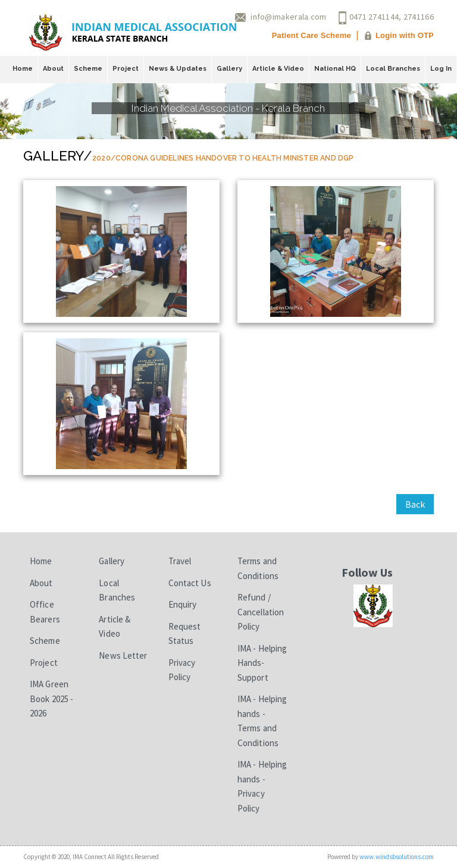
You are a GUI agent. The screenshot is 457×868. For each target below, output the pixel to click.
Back (415, 504)
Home (23, 69)
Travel (180, 561)
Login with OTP (405, 35)
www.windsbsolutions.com (397, 857)
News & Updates (178, 69)
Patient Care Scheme (312, 35)
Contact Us (190, 583)
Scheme (88, 69)
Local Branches (393, 69)
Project (126, 69)
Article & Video (278, 69)
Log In (441, 69)
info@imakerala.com (288, 17)
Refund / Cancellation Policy (261, 612)
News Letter (123, 655)
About (53, 69)
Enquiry (183, 604)
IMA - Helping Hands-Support (262, 663)
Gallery (229, 69)
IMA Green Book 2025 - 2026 (51, 699)
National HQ (335, 69)
